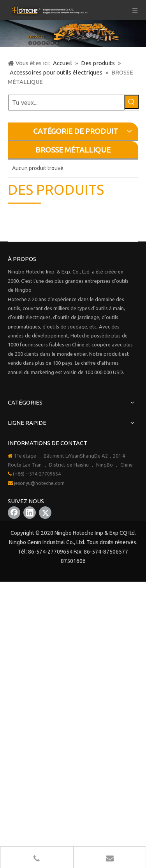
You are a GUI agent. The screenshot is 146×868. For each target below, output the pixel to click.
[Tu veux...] (66, 103)
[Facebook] (14, 513)
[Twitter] (45, 513)
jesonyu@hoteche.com (39, 483)
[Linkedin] (30, 513)
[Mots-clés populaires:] (132, 102)
